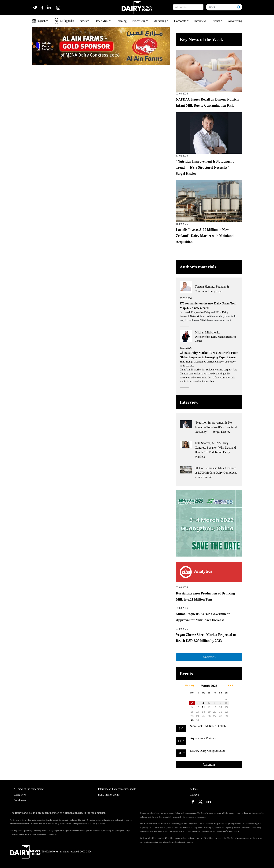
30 (192, 720)
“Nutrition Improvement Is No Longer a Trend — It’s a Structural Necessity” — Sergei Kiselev (205, 167)
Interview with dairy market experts (117, 789)
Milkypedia (64, 21)
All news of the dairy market (29, 789)
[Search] (221, 7)
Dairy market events (109, 795)
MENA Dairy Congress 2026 (208, 751)
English (39, 21)
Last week (186, 312)
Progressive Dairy (201, 312)
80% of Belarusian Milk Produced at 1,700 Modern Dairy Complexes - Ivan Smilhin (216, 473)
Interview (200, 21)
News (83, 21)
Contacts (195, 795)
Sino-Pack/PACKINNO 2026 (208, 726)
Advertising (235, 21)
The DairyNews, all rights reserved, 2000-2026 (51, 852)
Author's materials (198, 267)
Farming (121, 21)
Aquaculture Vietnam (203, 738)
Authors (194, 789)
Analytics (209, 657)
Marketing (160, 21)
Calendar (209, 764)
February (190, 685)
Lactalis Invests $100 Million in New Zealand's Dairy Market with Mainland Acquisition (205, 236)
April (230, 685)
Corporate (180, 21)
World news (20, 795)
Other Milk (101, 21)
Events (216, 21)
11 (203, 707)
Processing (139, 21)
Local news (20, 800)
